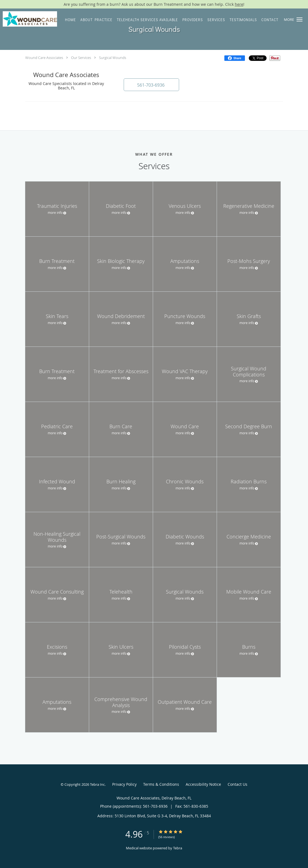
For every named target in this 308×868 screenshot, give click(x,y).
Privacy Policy (124, 784)
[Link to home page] (29, 19)
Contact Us (238, 784)
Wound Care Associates (44, 58)
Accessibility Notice (203, 784)
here (239, 4)
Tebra (178, 848)
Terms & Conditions (161, 784)
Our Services (81, 58)
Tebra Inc (97, 784)
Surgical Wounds (113, 58)
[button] (299, 19)
